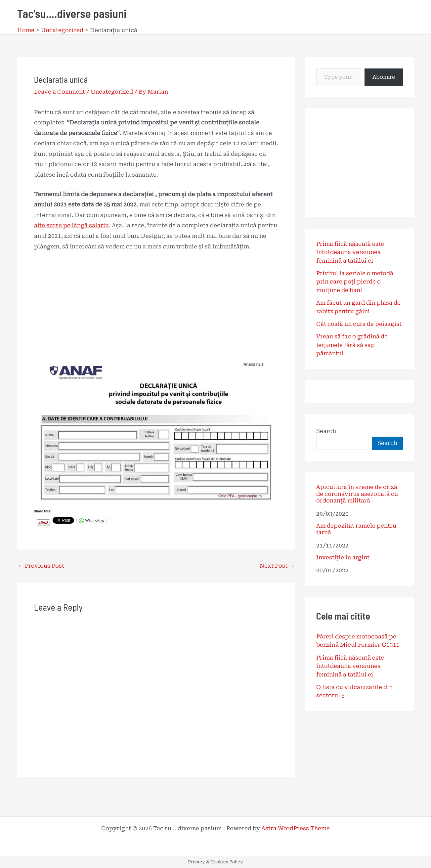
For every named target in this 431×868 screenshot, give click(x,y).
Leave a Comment (60, 92)
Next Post (277, 566)
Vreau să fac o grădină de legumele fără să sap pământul (352, 345)
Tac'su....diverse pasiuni (72, 13)
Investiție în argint (343, 557)
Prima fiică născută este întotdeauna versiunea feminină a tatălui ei (350, 252)
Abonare (384, 77)
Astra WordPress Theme (296, 828)
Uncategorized (112, 92)
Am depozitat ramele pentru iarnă (356, 529)
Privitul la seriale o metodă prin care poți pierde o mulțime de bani (355, 282)
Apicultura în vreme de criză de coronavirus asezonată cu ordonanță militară (357, 494)
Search (326, 431)
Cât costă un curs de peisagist (359, 324)
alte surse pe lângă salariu (71, 225)
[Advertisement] (156, 307)
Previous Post (41, 566)
